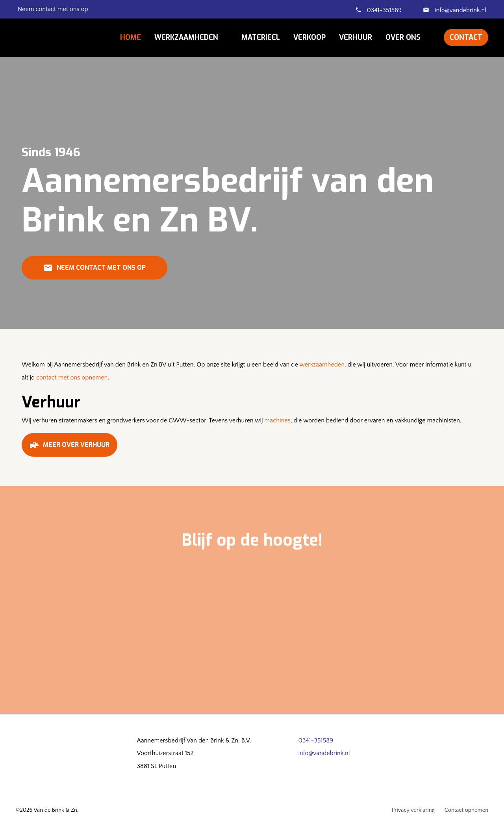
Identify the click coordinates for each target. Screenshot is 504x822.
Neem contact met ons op (94, 270)
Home (131, 37)
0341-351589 (384, 10)
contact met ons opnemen (72, 378)
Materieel (261, 37)
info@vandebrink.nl (460, 10)
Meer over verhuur (69, 448)
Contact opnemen (466, 810)
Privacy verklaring (413, 810)
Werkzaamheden (186, 37)
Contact (466, 37)
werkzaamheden (322, 365)
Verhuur (356, 37)
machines (278, 420)
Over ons (403, 37)
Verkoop (309, 37)
